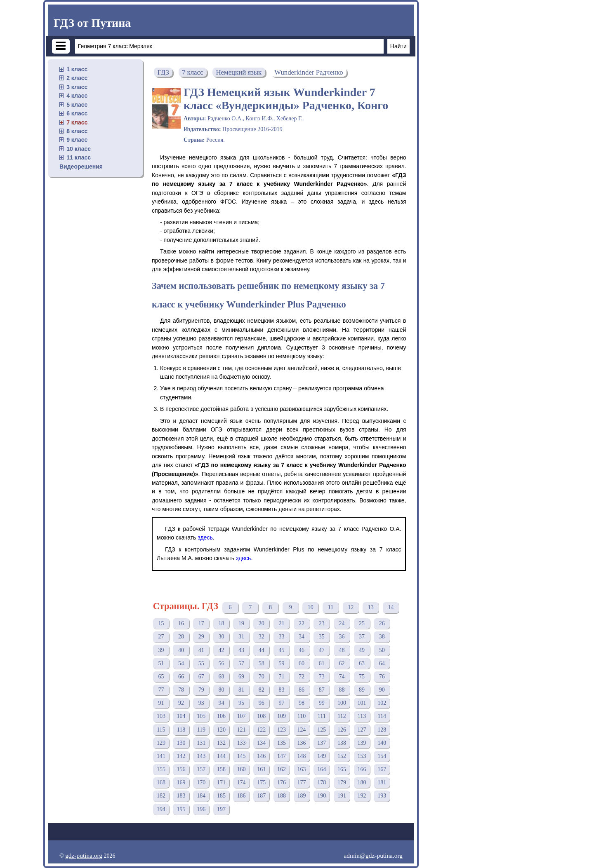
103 (161, 716)
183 (181, 796)
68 (221, 677)
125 (322, 730)
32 (262, 637)
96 (262, 703)
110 (302, 716)
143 (201, 756)
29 (201, 637)
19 (241, 623)
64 (382, 663)
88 (342, 690)
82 (262, 690)
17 (201, 623)
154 (382, 756)
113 (362, 716)
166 (362, 769)
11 (331, 607)
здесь (205, 537)
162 (282, 769)
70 (262, 677)
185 (221, 796)
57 (241, 663)
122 (261, 730)
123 (282, 730)
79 (201, 690)
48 (342, 650)
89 (362, 690)
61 (322, 663)
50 (382, 650)
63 (362, 663)
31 (241, 637)
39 (161, 650)
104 (181, 716)
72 (302, 677)
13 (371, 607)
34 (302, 637)
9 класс (77, 140)
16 (181, 623)
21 (281, 623)
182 (161, 796)
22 (302, 623)
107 (242, 716)
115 (161, 730)
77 (161, 690)
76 (382, 677)
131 (201, 743)
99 (322, 703)
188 (282, 796)
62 (342, 663)
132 (221, 743)
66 (181, 677)
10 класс (79, 149)
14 (391, 607)
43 (241, 650)
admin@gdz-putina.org (373, 855)
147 (282, 756)
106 (221, 716)
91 (161, 703)
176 (282, 782)
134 (261, 743)
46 (302, 650)
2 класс (77, 78)
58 (262, 663)
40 (181, 650)
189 (302, 796)
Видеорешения (81, 167)
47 (322, 650)
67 (201, 677)
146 (261, 756)
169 (181, 782)
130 (181, 743)
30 (221, 637)
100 (342, 703)
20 (262, 623)
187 (261, 796)
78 (181, 690)
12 (351, 607)
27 (161, 637)
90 (382, 690)
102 (382, 703)
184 (201, 796)
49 (362, 650)
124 (302, 730)
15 (161, 623)
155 (161, 769)
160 (242, 769)
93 (201, 703)
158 (221, 769)
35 (322, 637)
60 (302, 663)
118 (181, 730)
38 (382, 637)
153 (362, 756)
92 (181, 703)
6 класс (77, 113)
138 (342, 743)
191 (342, 796)
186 (242, 796)
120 (221, 730)
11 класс (79, 157)
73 (322, 677)
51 (161, 663)
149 (322, 756)
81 (241, 690)
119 (201, 730)
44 (262, 650)
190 (322, 796)
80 (221, 690)
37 (362, 637)
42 (221, 650)
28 (181, 637)
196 (201, 809)
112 (342, 716)
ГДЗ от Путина (92, 23)
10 (311, 607)
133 (242, 743)
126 (342, 730)
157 (201, 769)
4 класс (77, 96)
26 (382, 623)
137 (322, 743)
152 (342, 756)
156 (181, 769)
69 (241, 677)
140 (382, 743)
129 (161, 743)
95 (241, 703)
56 (221, 663)
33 (281, 637)
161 (261, 769)
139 (362, 743)
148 (302, 756)
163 (302, 769)
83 (281, 690)
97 (281, 703)
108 (261, 716)
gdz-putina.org (84, 855)
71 (281, 677)
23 (322, 623)
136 (302, 743)
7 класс (77, 122)
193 (382, 796)
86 (302, 690)
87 (322, 690)
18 (221, 623)
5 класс (77, 105)
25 (362, 623)
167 (382, 769)
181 (382, 782)
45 (281, 650)
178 (322, 782)
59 (281, 663)
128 (382, 730)
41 (201, 650)
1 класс (77, 69)
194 (161, 809)
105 (201, 716)
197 (221, 809)
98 (302, 703)
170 (201, 782)
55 (201, 663)
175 (261, 782)
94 (221, 703)
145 (242, 756)
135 (282, 743)
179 (342, 782)
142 (181, 756)
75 (362, 677)
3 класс (77, 87)
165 (342, 769)
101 (362, 703)
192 (362, 796)
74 (342, 677)
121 (242, 730)
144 (221, 756)
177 (302, 782)
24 (342, 623)
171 (221, 782)
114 (382, 716)
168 (161, 782)
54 (181, 663)
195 (181, 809)
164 (322, 769)
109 (282, 716)
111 (322, 716)
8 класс (77, 131)
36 (342, 637)
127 (362, 730)
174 (242, 782)
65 (161, 677)
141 (161, 756)
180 (362, 782)
